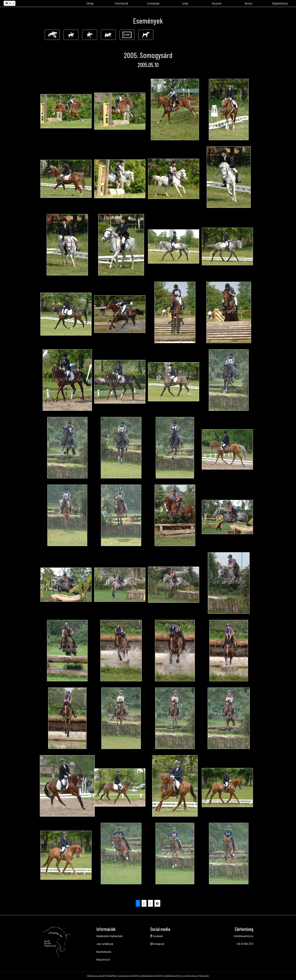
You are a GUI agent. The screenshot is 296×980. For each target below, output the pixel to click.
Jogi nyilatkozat (105, 944)
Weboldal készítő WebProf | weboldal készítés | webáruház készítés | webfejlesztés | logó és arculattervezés (148, 976)
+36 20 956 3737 (245, 944)
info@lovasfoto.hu (244, 936)
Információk (122, 3)
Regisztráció (103, 959)
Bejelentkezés (280, 3)
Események (153, 3)
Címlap (90, 3)
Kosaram (217, 3)
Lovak (185, 3)
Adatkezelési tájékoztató (109, 936)
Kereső (248, 3)
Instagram (157, 944)
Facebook (156, 936)
